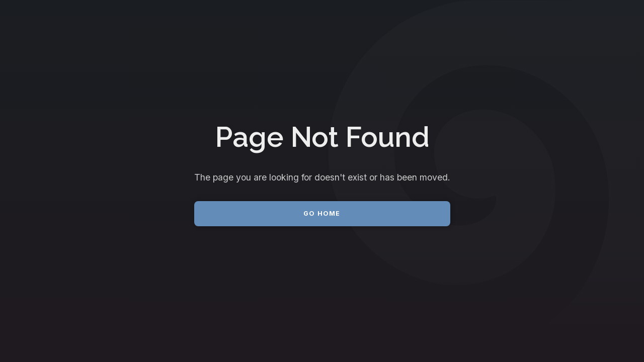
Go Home (322, 213)
